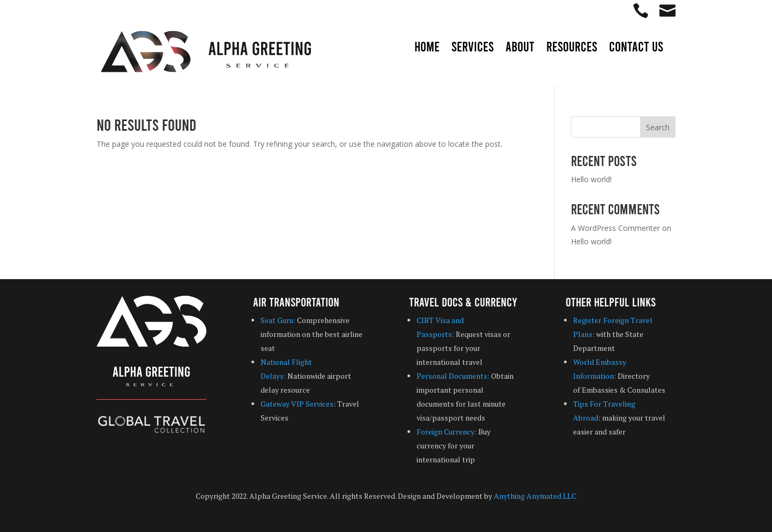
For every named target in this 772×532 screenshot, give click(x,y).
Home (427, 48)
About (520, 48)
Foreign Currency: (447, 432)
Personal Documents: (453, 376)
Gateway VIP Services (297, 404)
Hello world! (591, 179)
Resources (572, 48)
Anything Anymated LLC (535, 496)
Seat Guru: (278, 320)
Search (658, 127)
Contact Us (636, 48)
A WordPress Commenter (615, 228)
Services (473, 48)
